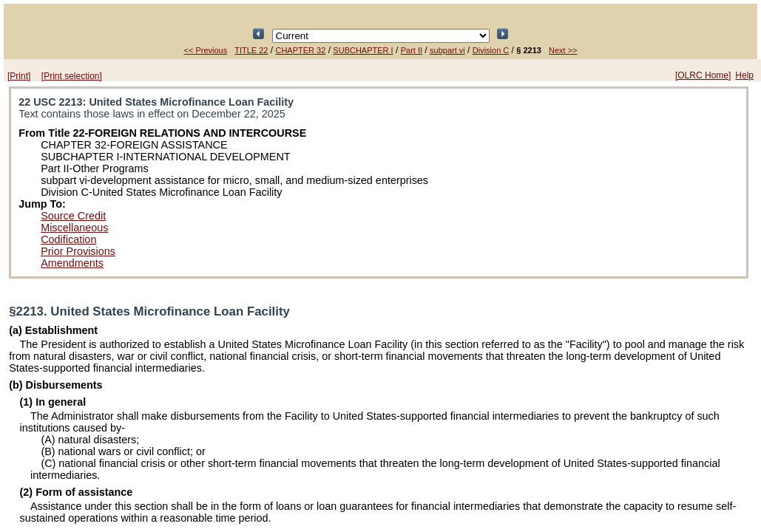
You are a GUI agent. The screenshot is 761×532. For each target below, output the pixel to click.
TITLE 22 (251, 50)
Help (744, 75)
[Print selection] (72, 76)
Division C (491, 50)
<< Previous (206, 50)
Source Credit (73, 216)
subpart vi (447, 50)
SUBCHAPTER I (363, 50)
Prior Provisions (78, 251)
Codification (68, 239)
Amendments (72, 263)
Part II (412, 50)
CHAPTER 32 (300, 50)
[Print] (19, 76)
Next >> (563, 50)
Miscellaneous (74, 228)
